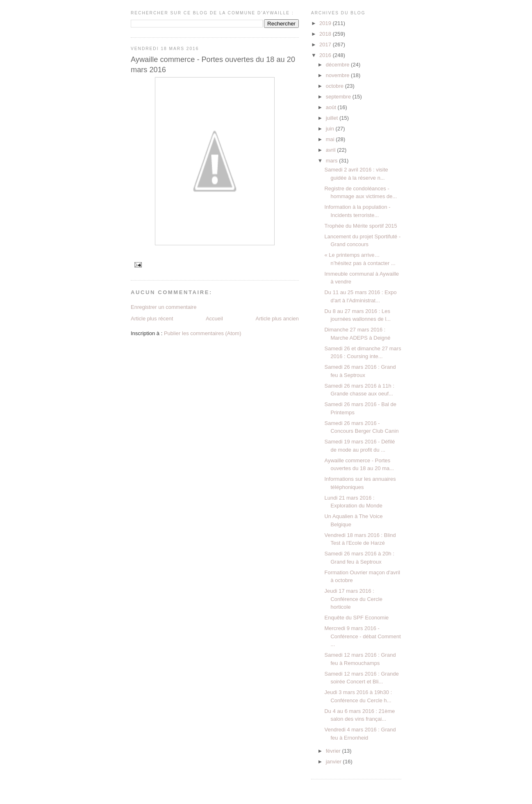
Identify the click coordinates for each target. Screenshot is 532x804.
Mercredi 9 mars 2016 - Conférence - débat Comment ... (362, 636)
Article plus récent (152, 319)
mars (333, 161)
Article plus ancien (277, 319)
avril (331, 150)
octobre (335, 86)
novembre (338, 75)
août (332, 107)
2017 (326, 45)
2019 (326, 23)
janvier (334, 762)
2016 (326, 55)
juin (331, 129)
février (334, 751)
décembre (338, 65)
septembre (339, 97)
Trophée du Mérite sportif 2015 (360, 226)
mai (331, 139)
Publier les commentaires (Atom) (203, 333)
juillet (333, 118)
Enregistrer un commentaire (164, 307)
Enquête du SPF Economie (356, 618)
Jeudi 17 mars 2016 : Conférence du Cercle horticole (353, 599)
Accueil (214, 319)
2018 (326, 34)
